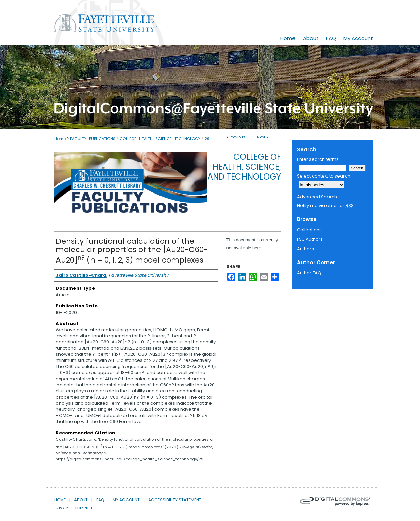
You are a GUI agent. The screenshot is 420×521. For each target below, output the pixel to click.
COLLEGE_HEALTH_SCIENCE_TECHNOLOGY (160, 139)
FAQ (100, 500)
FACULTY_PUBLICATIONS (93, 139)
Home (60, 139)
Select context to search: (324, 176)
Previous (238, 137)
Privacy (62, 508)
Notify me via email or (325, 206)
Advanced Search (317, 197)
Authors (305, 249)
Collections (309, 230)
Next (261, 137)
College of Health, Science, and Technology (244, 167)
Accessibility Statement (175, 500)
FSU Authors (310, 239)
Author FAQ (309, 273)
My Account (126, 500)
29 (207, 139)
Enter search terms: (318, 159)
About (81, 500)
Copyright (85, 508)
